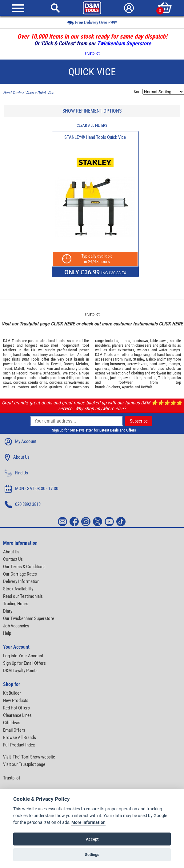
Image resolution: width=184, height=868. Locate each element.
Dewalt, (57, 364)
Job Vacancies (16, 626)
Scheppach (51, 373)
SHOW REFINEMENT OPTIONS (92, 111)
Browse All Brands (20, 738)
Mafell (19, 368)
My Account (20, 442)
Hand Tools (12, 93)
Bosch (69, 364)
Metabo (82, 364)
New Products (16, 701)
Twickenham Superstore (124, 43)
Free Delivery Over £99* (92, 22)
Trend (8, 368)
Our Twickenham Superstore (29, 618)
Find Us (16, 473)
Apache (128, 387)
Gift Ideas (12, 723)
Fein (50, 368)
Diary (8, 611)
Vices (29, 93)
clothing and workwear (149, 373)
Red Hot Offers (16, 708)
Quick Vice (46, 93)
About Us (17, 457)
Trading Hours (16, 604)
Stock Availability (18, 589)
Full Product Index (19, 745)
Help (7, 633)
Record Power (27, 373)
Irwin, (128, 359)
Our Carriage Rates (20, 574)
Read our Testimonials (23, 596)
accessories (65, 355)
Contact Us (13, 559)
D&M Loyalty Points (20, 671)
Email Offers (14, 730)
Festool (32, 368)
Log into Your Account (23, 656)
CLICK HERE (63, 324)
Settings (92, 855)
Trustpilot (92, 53)
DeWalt (146, 387)
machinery (40, 355)
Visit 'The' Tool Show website (29, 757)
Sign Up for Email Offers (24, 663)
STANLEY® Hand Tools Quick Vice (95, 137)
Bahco (151, 359)
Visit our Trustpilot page (24, 764)
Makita (43, 364)
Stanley (138, 359)
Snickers (113, 387)
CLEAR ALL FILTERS (92, 125)
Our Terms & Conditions (24, 567)
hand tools (22, 355)
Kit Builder (12, 693)
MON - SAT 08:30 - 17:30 (31, 489)
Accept (92, 839)
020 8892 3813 (23, 505)
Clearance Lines (17, 715)
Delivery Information (21, 581)
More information (88, 823)
